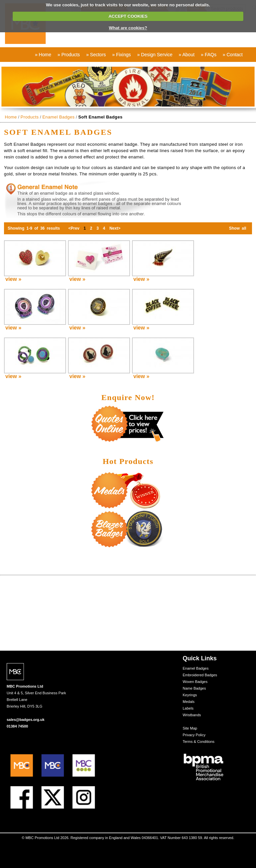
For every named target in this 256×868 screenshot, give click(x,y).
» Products (69, 55)
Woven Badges (195, 682)
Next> (115, 228)
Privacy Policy (194, 735)
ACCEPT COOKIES (128, 16)
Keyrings (190, 695)
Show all (238, 228)
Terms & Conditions (198, 742)
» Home (43, 55)
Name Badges (194, 688)
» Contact (233, 55)
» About (187, 55)
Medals (188, 702)
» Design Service (155, 55)
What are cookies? (128, 28)
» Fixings (121, 55)
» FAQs (208, 55)
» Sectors (96, 55)
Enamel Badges (58, 117)
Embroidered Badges (200, 675)
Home (11, 117)
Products (30, 117)
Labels (188, 708)
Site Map (190, 728)
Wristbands (192, 715)
